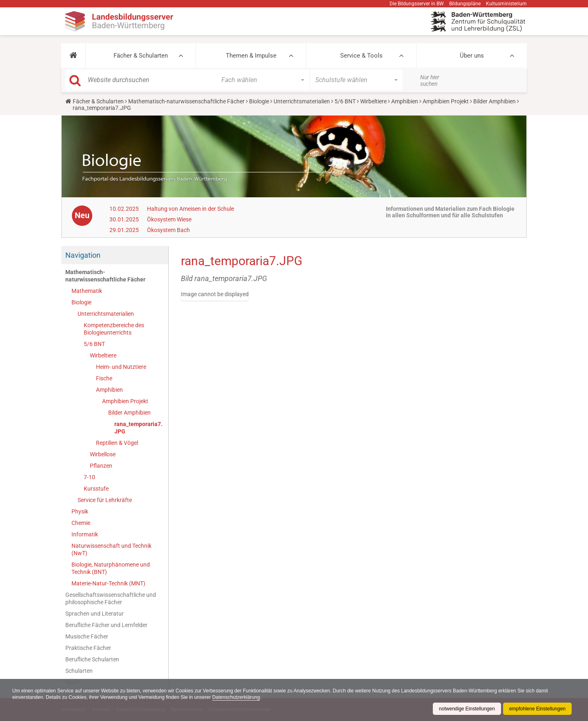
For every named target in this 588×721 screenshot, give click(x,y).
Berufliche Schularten (92, 659)
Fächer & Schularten (141, 56)
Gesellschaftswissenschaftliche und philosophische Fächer (111, 598)
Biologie (259, 101)
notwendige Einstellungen (467, 709)
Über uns (472, 56)
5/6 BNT (345, 101)
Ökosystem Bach (168, 230)
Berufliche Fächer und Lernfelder (106, 625)
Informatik (85, 534)
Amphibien (405, 101)
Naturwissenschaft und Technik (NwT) (111, 549)
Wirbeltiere (373, 101)
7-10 (89, 477)
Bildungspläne (465, 4)
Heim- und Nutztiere (121, 367)
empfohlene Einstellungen (537, 709)
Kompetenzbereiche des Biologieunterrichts (114, 329)
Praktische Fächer (88, 648)
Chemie (81, 523)
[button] (73, 56)
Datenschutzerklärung (236, 697)
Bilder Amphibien (494, 101)
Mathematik (87, 291)
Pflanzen (101, 466)
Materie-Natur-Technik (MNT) (108, 583)
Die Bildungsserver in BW (417, 4)
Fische (104, 378)
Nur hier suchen (430, 80)
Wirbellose (103, 454)
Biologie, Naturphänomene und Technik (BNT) (111, 568)
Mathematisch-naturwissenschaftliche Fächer (186, 101)
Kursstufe (96, 489)
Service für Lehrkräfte (105, 500)
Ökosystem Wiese (169, 219)
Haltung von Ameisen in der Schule (190, 209)
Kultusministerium (506, 4)
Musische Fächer (87, 636)
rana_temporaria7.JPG (138, 428)
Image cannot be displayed (215, 294)
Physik (80, 511)
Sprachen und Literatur (95, 614)
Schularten (79, 671)
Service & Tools (361, 56)
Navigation (83, 255)
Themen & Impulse (251, 56)
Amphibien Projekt (446, 101)
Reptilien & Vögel (117, 443)
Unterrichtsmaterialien (302, 101)
